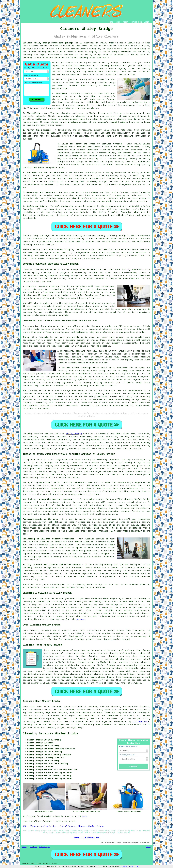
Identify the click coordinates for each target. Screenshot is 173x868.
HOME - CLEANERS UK (86, 838)
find (32, 707)
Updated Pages (44, 847)
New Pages (33, 847)
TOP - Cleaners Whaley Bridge (39, 826)
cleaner (100, 80)
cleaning (105, 66)
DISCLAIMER (144, 22)
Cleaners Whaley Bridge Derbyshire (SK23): (48, 43)
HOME (111, 22)
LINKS (118, 22)
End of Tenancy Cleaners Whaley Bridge (82, 826)
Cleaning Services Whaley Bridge (51, 734)
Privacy (149, 847)
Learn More (127, 866)
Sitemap (24, 847)
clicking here (141, 722)
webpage (81, 619)
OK (137, 866)
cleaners (69, 55)
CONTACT (134, 22)
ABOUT (125, 22)
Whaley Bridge (74, 434)
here (85, 816)
